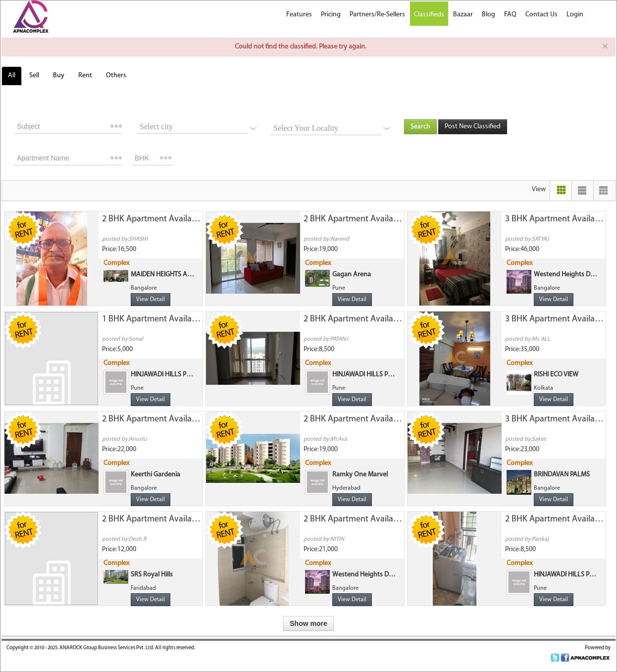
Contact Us (541, 15)
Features (299, 15)
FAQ (510, 15)
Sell (34, 76)
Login (575, 15)
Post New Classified (473, 127)
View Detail (151, 300)
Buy (59, 76)
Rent (85, 76)
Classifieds (429, 15)
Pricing (331, 15)
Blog (488, 15)
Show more (308, 623)
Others (116, 76)
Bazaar (463, 15)
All (12, 76)
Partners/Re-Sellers (377, 15)
